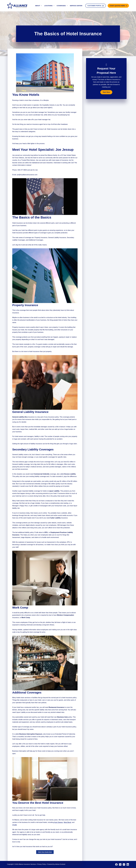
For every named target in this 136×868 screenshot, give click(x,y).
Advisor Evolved (60, 864)
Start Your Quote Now (45, 852)
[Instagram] (124, 864)
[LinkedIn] (128, 864)
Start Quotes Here (118, 6)
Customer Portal (96, 6)
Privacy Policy (42, 864)
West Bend (67, 822)
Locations (50, 6)
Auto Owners (58, 822)
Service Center (76, 6)
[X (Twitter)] (120, 864)
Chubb (14, 825)
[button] (106, 92)
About (39, 6)
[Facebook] (116, 864)
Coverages (62, 6)
